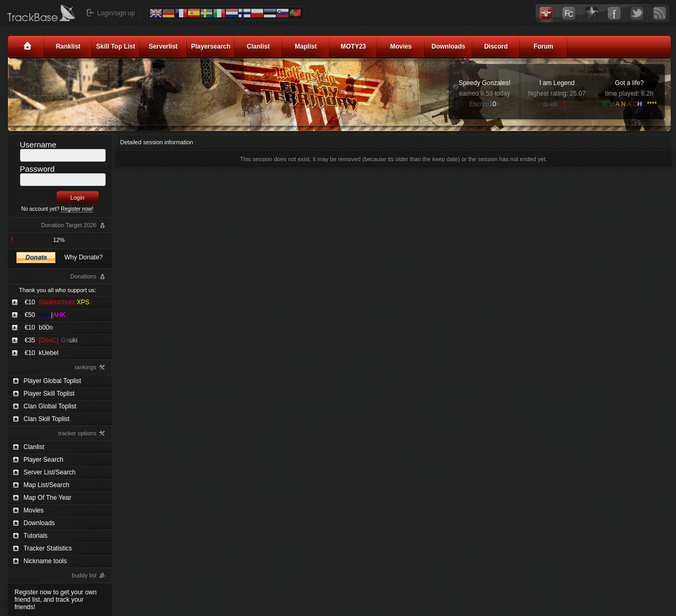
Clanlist (258, 46)
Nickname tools (45, 561)
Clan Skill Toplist (47, 419)
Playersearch (211, 46)
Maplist (306, 46)
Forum (543, 46)
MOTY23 (353, 46)
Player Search (44, 460)
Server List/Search (50, 472)
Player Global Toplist (53, 381)
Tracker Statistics (48, 548)
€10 (57, 302)
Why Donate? (84, 257)
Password (37, 169)
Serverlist (163, 46)
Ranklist (68, 46)
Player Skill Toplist (49, 394)
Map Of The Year (48, 498)
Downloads (448, 46)
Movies (401, 46)
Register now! (77, 209)
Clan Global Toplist (50, 406)
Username (38, 144)
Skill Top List (116, 46)
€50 (45, 315)
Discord (496, 46)
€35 (51, 340)
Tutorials (36, 536)
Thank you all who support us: (58, 290)
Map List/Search (47, 485)
